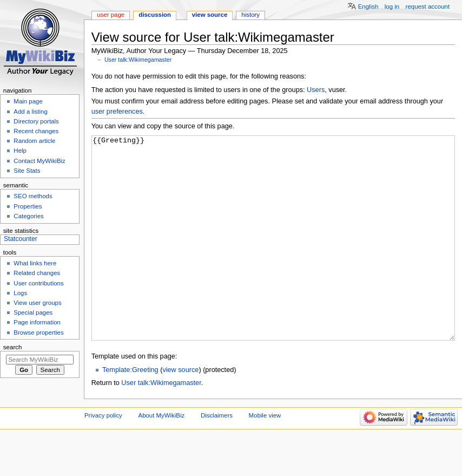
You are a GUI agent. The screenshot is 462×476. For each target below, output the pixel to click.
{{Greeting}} (273, 259)
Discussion (155, 15)
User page (111, 15)
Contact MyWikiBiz (39, 161)
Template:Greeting (130, 410)
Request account (428, 6)
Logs (20, 293)
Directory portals (36, 121)
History (250, 15)
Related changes (37, 273)
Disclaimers (217, 456)
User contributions (38, 283)
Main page (28, 101)
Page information (37, 322)
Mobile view (265, 456)
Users (316, 90)
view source (180, 410)
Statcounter (21, 239)
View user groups (37, 303)
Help (20, 151)
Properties (28, 206)
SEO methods (33, 196)
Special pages (33, 312)
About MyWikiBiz (162, 456)
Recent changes (36, 131)
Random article (34, 141)
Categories (28, 216)
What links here (35, 263)
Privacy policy (103, 456)
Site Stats (27, 171)
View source (210, 15)
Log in (392, 6)
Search (13, 347)
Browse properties (38, 332)
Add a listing (30, 112)
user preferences (117, 112)
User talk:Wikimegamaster (138, 60)
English (368, 6)
